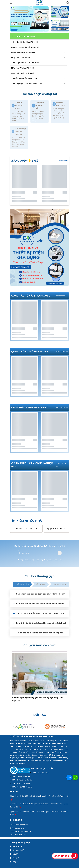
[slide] (29, 19)
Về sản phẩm (23, 584)
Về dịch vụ (41, 584)
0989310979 (62, 856)
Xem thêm (63, 161)
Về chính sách (59, 584)
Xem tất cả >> (62, 296)
